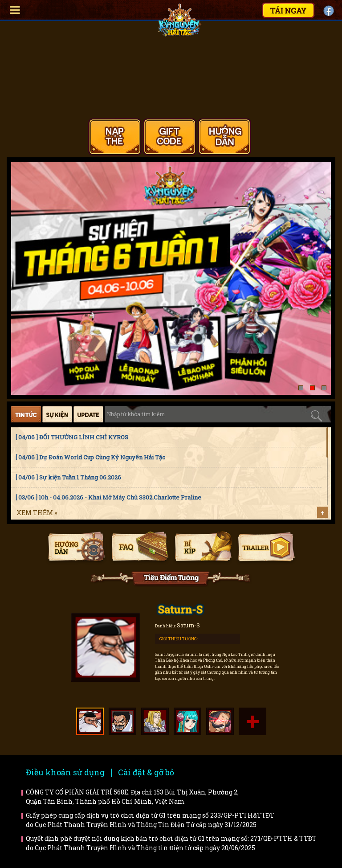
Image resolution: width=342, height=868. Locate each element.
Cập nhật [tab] (88, 414)
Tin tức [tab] (26, 414)
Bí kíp (203, 548)
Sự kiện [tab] (57, 414)
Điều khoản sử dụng (65, 772)
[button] (301, 388)
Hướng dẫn (76, 548)
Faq (140, 548)
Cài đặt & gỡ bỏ (146, 772)
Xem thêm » (37, 513)
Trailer (266, 548)
